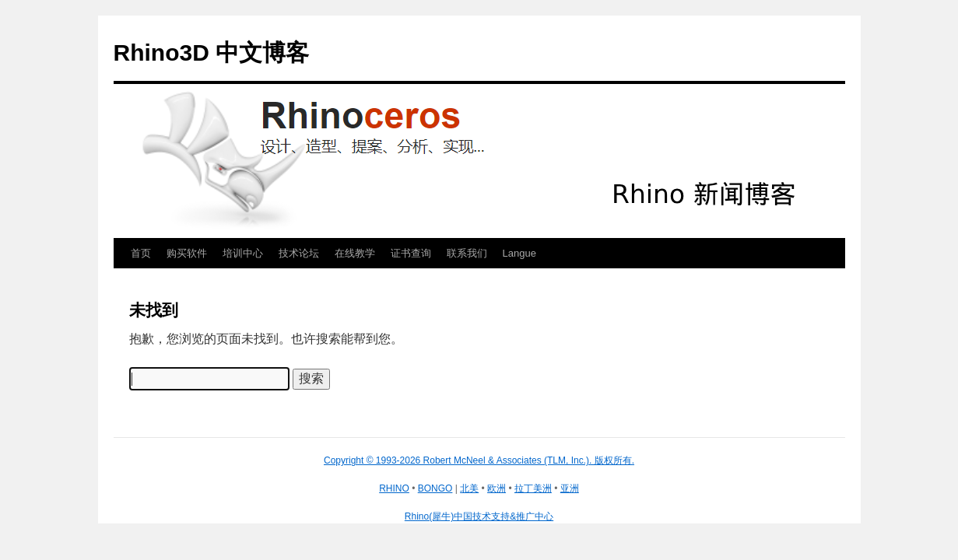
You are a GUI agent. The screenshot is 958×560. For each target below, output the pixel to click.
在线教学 (355, 253)
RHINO (394, 488)
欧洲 (497, 488)
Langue (519, 253)
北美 (469, 488)
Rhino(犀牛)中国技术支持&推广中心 (479, 516)
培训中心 (243, 253)
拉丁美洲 (533, 488)
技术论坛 (299, 253)
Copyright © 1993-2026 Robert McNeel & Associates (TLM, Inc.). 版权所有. (479, 460)
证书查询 (411, 253)
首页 (141, 253)
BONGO (435, 488)
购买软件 (187, 253)
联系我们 (467, 253)
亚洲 (570, 488)
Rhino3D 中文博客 (212, 52)
